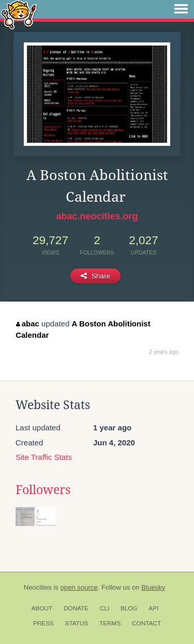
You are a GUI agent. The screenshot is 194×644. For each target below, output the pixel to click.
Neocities (38, 587)
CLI (105, 608)
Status (77, 623)
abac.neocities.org (97, 216)
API (153, 608)
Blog (129, 608)
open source (79, 587)
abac (28, 324)
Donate (76, 608)
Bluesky (153, 587)
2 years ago (164, 352)
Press (43, 623)
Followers (43, 490)
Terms (110, 623)
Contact (146, 623)
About (42, 608)
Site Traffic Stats (44, 457)
